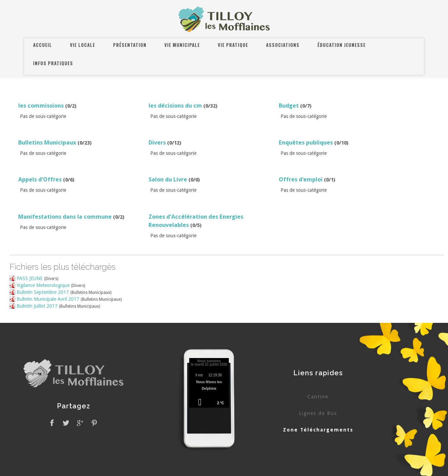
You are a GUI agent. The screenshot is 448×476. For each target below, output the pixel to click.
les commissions (41, 106)
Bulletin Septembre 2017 (43, 292)
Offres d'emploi (301, 179)
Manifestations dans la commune (65, 217)
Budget (289, 106)
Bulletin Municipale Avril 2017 (48, 299)
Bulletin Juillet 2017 (37, 306)
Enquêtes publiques (306, 142)
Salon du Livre (168, 179)
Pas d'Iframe (209, 384)
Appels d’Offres (40, 179)
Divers (157, 142)
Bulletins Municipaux (47, 142)
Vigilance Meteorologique (43, 285)
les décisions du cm (175, 106)
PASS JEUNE (30, 278)
